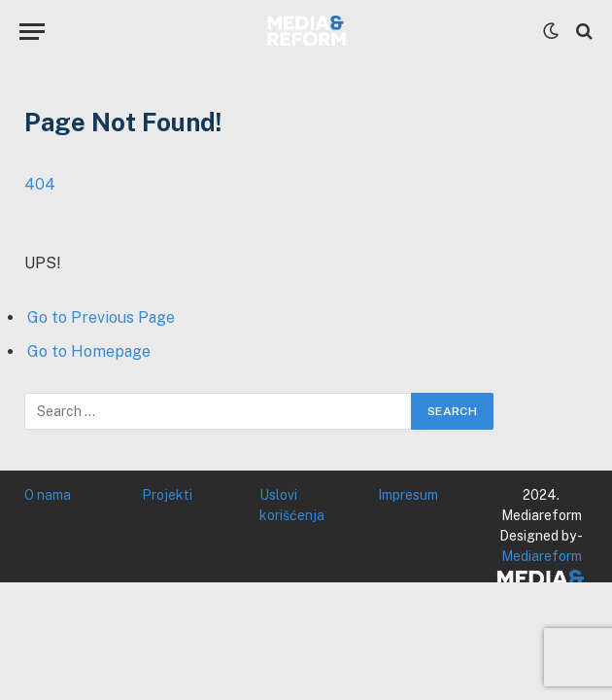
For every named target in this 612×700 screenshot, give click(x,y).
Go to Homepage (89, 351)
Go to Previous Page (101, 317)
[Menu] (32, 32)
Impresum (408, 495)
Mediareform (542, 556)
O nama (48, 495)
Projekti (167, 495)
